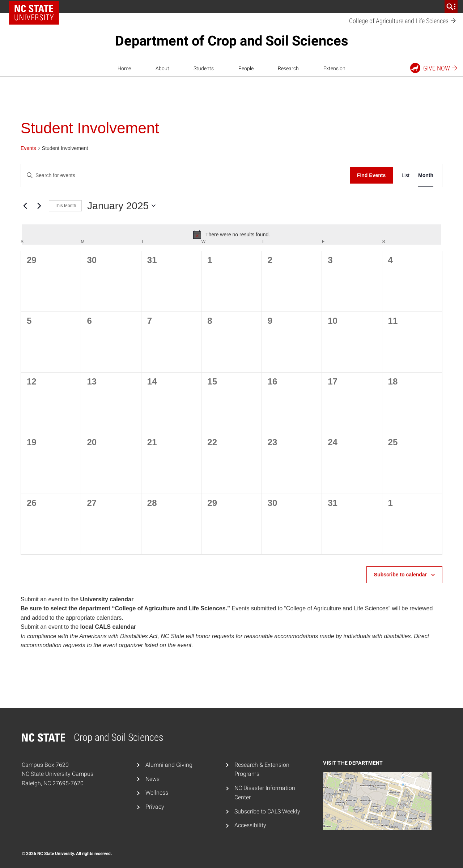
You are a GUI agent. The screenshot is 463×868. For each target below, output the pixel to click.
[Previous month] (25, 206)
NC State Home (34, 13)
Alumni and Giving (169, 765)
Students (204, 68)
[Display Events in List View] (405, 175)
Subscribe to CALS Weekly (267, 811)
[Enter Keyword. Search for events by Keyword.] (185, 175)
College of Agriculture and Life (403, 21)
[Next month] (39, 206)
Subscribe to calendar (400, 575)
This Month (65, 206)
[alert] (231, 235)
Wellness (157, 793)
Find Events (371, 175)
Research (288, 68)
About (162, 68)
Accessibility (250, 825)
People (246, 68)
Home (124, 68)
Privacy (155, 807)
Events (28, 148)
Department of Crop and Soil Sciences (232, 41)
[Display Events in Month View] (426, 175)
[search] (451, 7)
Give (434, 68)
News (152, 779)
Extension (334, 68)
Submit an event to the (77, 599)
